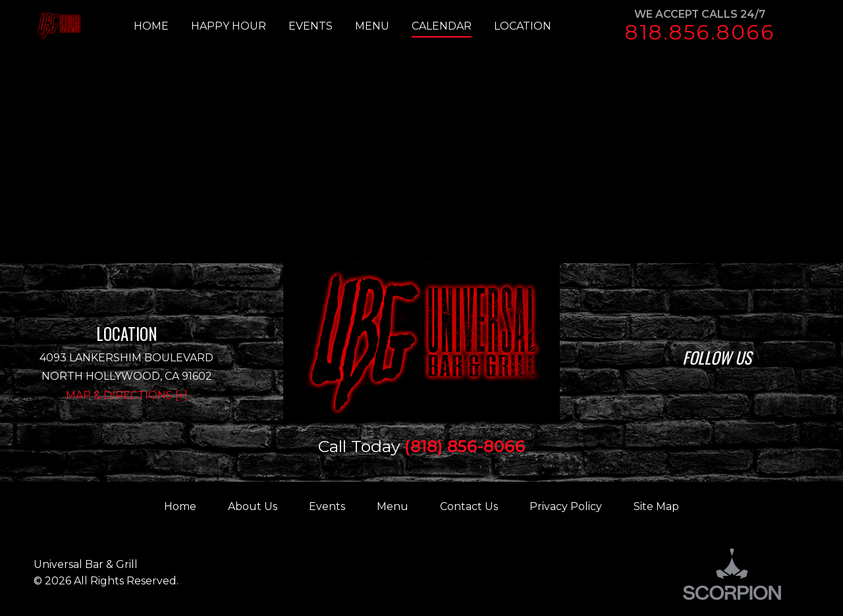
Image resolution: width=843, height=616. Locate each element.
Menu (393, 506)
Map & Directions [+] (127, 395)
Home (180, 506)
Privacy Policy (566, 506)
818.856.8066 (700, 33)
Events (327, 506)
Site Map (656, 506)
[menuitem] (162, 26)
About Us (253, 506)
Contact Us (469, 506)
